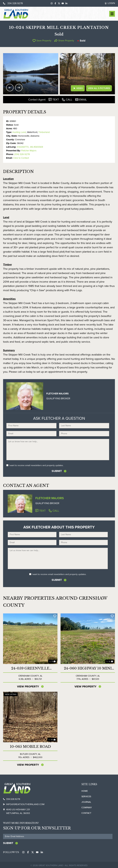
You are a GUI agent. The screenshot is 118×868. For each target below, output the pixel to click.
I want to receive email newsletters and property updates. (36, 465)
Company (87, 806)
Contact (86, 812)
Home (85, 790)
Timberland (44, 132)
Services (86, 795)
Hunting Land (19, 132)
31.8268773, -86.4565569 (30, 147)
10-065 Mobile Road (30, 745)
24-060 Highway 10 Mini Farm (88, 667)
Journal (86, 801)
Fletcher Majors (29, 151)
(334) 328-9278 (22, 154)
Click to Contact (21, 158)
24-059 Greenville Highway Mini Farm (30, 667)
